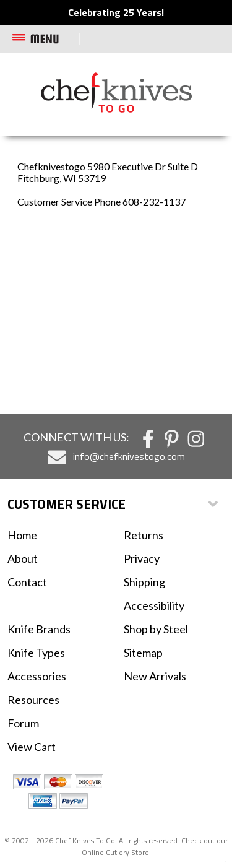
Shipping (144, 582)
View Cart (32, 747)
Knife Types (36, 653)
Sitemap (143, 653)
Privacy (142, 558)
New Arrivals (155, 676)
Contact (27, 582)
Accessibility (154, 605)
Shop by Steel (156, 629)
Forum (23, 723)
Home (22, 535)
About (23, 558)
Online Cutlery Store (115, 852)
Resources (33, 700)
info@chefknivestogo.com (129, 456)
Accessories (37, 676)
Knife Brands (39, 629)
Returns (144, 535)
